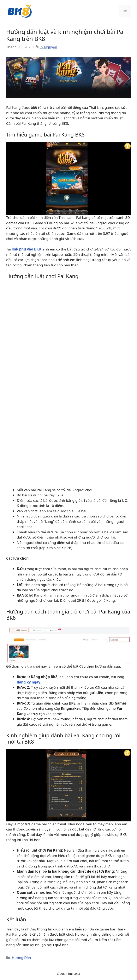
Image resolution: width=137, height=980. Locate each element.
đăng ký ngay (29, 682)
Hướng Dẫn (21, 958)
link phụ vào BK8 (26, 249)
